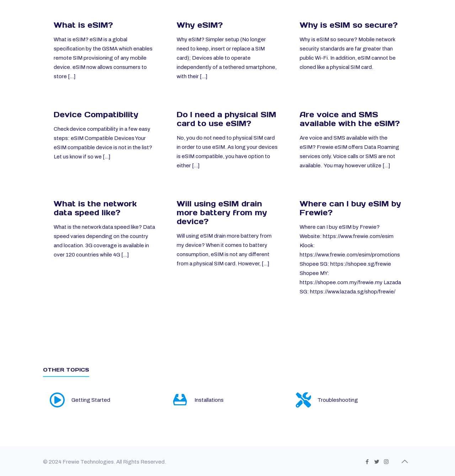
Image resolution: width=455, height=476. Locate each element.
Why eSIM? (200, 25)
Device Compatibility (96, 115)
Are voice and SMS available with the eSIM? (350, 119)
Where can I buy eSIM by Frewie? (350, 208)
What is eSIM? (83, 25)
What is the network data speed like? (95, 208)
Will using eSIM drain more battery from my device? (222, 213)
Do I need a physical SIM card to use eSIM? (226, 119)
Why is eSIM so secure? (349, 25)
